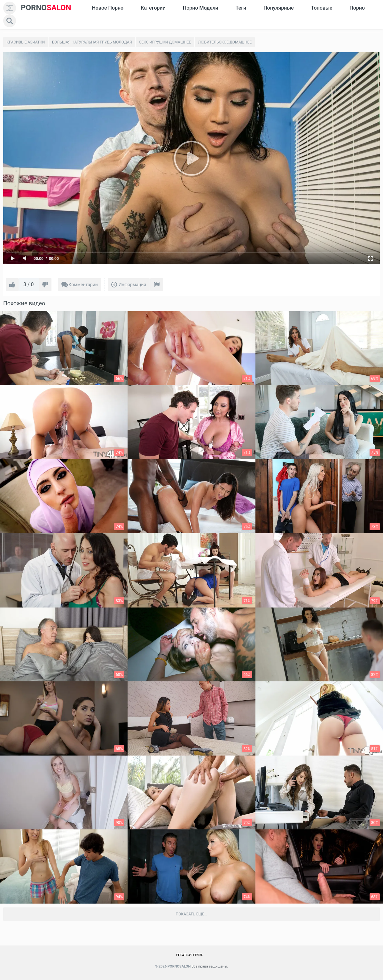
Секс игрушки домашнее (165, 42)
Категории (153, 8)
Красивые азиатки (26, 42)
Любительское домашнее (225, 42)
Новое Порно (108, 8)
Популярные (279, 8)
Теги (241, 8)
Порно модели (201, 8)
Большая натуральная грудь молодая (92, 42)
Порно (357, 8)
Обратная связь (190, 955)
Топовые (322, 8)
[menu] (10, 8)
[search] (10, 21)
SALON (46, 8)
